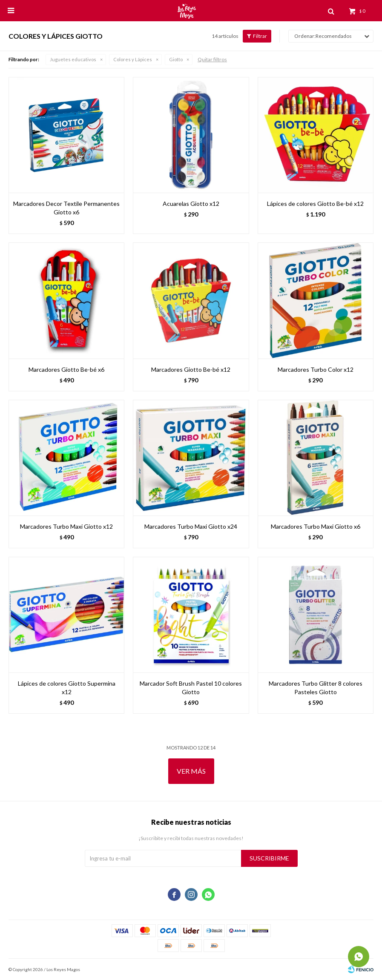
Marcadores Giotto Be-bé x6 (66, 369)
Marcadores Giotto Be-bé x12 (191, 369)
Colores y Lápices (133, 59)
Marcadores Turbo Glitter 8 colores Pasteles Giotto (316, 688)
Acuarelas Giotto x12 (191, 204)
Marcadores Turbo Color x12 (316, 369)
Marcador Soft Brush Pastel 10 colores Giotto (191, 688)
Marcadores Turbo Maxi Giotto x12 (66, 526)
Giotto (176, 59)
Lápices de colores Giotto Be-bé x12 (315, 204)
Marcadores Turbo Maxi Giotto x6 (316, 526)
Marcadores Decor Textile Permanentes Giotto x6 (66, 208)
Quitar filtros (212, 59)
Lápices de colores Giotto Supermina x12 (67, 688)
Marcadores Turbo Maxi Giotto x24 (191, 526)
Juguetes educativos (73, 59)
